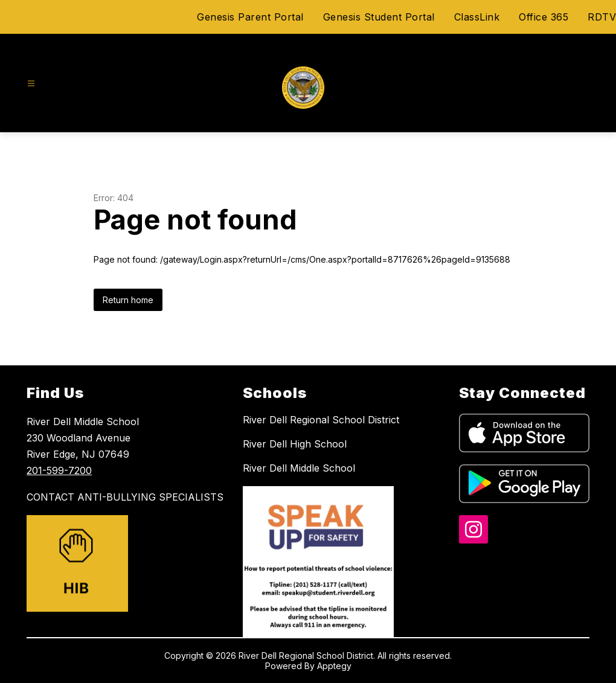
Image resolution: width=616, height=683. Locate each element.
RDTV (602, 17)
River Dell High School (295, 444)
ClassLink (477, 17)
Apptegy (334, 666)
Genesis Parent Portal (250, 17)
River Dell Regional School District (321, 420)
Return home (128, 300)
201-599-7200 (59, 470)
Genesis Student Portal (379, 17)
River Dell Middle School (299, 468)
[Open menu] (31, 84)
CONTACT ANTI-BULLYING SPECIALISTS (125, 497)
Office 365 (544, 17)
